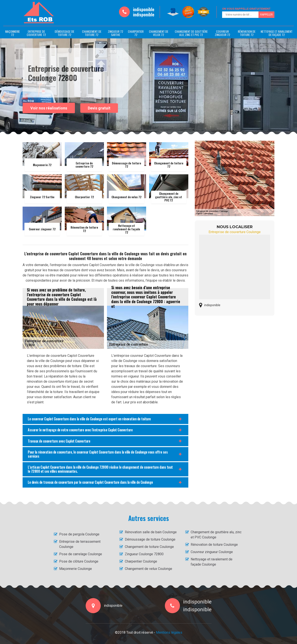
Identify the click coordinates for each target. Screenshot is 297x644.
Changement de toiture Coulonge (149, 547)
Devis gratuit (99, 108)
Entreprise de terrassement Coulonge (80, 544)
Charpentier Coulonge (141, 561)
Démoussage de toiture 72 (64, 33)
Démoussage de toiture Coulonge (150, 539)
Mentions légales (169, 632)
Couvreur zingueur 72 (222, 33)
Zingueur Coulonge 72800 (144, 554)
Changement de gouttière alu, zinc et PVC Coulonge (216, 535)
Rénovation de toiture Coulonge (214, 545)
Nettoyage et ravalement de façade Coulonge (212, 562)
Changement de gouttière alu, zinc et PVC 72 (191, 33)
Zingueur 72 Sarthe (115, 33)
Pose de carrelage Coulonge (81, 554)
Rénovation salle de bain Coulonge (151, 532)
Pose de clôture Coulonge (79, 561)
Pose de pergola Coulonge (79, 534)
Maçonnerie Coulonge (76, 569)
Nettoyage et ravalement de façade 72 (277, 33)
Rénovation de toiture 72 (247, 33)
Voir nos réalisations (49, 108)
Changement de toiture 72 (92, 33)
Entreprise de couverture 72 (36, 33)
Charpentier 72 (136, 33)
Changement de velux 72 (159, 33)
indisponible (144, 9)
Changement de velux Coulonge (148, 569)
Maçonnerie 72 (12, 33)
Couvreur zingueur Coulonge (212, 552)
